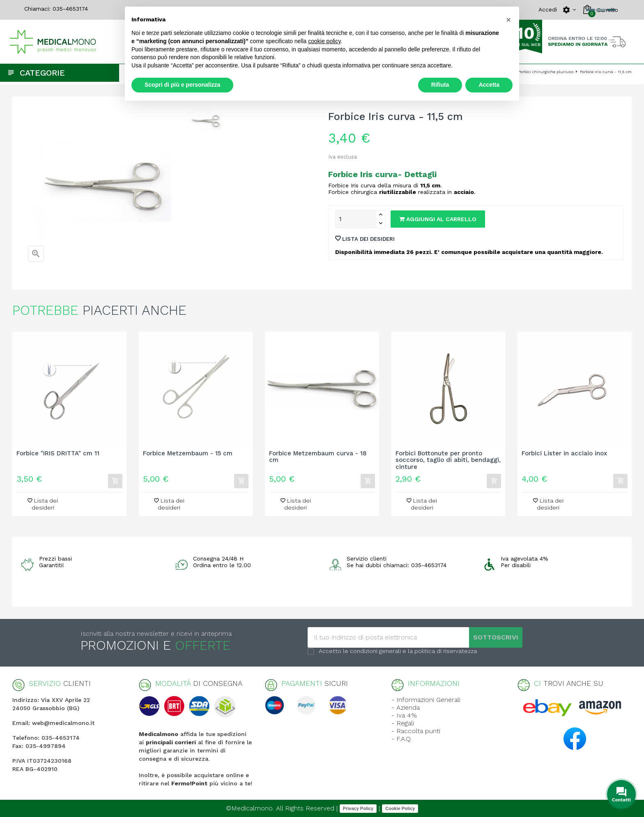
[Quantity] (356, 219)
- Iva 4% (404, 715)
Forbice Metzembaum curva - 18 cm (318, 457)
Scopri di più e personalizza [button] (182, 85)
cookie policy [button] (324, 41)
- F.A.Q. (401, 739)
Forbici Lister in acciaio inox (564, 454)
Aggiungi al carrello (438, 219)
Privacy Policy (358, 808)
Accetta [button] (489, 85)
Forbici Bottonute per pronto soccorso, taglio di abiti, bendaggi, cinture (448, 460)
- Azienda (406, 707)
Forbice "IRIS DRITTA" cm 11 (58, 454)
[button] (508, 20)
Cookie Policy (400, 808)
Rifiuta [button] (440, 85)
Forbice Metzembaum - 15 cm (188, 454)
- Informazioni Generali (426, 700)
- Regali (403, 723)
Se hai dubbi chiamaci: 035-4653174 (397, 565)
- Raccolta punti (416, 731)
